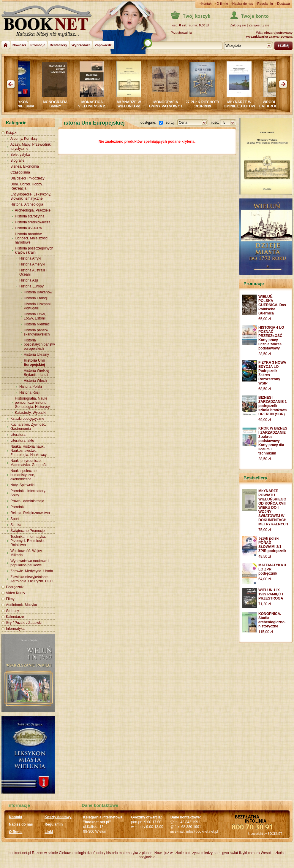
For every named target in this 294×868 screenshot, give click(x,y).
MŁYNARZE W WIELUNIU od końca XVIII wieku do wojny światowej (132, 108)
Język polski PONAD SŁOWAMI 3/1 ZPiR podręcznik (272, 545)
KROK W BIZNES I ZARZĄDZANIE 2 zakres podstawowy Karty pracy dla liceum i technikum (273, 441)
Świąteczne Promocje (27, 531)
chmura (254, 853)
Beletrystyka (20, 155)
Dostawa (283, 4)
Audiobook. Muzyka (22, 605)
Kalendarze (15, 617)
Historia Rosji (30, 392)
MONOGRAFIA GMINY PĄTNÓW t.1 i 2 (168, 106)
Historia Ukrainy (36, 354)
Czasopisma (20, 172)
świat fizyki (238, 853)
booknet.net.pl (20, 853)
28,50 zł (265, 354)
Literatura (18, 435)
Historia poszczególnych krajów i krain (34, 250)
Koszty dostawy (58, 817)
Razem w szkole (45, 853)
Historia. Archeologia (27, 204)
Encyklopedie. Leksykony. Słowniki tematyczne (31, 196)
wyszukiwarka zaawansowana (269, 36)
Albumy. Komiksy (24, 139)
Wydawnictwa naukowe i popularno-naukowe (30, 563)
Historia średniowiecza (33, 222)
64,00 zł (265, 579)
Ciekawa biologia (72, 853)
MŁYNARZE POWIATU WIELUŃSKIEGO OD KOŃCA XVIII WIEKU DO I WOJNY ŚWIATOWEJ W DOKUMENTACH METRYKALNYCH (273, 508)
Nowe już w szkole (169, 853)
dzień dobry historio (102, 853)
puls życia (193, 853)
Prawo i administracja (27, 501)
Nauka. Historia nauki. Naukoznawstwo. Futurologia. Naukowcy (29, 451)
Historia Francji (36, 298)
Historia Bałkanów (38, 292)
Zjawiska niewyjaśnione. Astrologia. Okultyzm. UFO (31, 579)
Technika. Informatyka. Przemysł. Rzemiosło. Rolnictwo (28, 541)
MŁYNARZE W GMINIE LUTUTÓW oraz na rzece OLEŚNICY (242, 108)
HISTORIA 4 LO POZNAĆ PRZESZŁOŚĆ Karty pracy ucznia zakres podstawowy (271, 338)
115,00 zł (266, 632)
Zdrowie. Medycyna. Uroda (32, 571)
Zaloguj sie (238, 25)
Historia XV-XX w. (29, 228)
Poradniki (18, 507)
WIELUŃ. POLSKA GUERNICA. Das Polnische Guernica (272, 305)
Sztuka (16, 525)
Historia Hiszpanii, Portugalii (38, 306)
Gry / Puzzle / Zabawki (24, 623)
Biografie (17, 160)
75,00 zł (265, 530)
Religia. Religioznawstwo (30, 513)
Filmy (10, 599)
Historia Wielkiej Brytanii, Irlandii (36, 373)
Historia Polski (31, 387)
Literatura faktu (22, 441)
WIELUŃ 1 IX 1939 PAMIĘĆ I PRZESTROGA (271, 594)
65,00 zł (265, 319)
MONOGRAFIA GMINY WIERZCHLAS (58, 106)
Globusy (12, 611)
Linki (49, 832)
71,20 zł (265, 604)
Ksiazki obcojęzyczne (27, 419)
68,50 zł (265, 389)
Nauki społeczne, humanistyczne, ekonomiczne (24, 475)
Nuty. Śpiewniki (22, 485)
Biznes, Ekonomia (25, 166)
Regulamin (265, 4)
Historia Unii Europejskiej (34, 363)
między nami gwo (215, 853)
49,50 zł (265, 557)
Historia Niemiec (37, 324)
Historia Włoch (35, 381)
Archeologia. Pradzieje (33, 210)
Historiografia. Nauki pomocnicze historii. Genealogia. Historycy (32, 403)
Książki (12, 133)
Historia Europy (31, 286)
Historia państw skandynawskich (37, 332)
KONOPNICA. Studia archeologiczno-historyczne (272, 620)
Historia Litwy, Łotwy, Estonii (35, 316)
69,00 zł (265, 420)
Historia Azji (29, 280)
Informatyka (15, 629)
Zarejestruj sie (259, 25)
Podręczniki (15, 587)
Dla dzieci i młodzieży (27, 178)
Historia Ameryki (32, 264)
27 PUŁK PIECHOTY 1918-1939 (205, 104)
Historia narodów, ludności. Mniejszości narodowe (32, 238)
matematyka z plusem (136, 853)
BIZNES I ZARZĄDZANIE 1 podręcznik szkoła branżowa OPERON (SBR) (272, 406)
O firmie (222, 4)
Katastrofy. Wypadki (31, 413)
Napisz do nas (243, 4)
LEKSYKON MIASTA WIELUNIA (21, 104)
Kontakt (207, 4)
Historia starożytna (30, 216)
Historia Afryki (30, 258)
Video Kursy (15, 593)
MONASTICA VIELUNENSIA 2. (95, 104)
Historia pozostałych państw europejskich (39, 344)
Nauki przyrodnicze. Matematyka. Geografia (29, 463)
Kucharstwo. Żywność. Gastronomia (28, 427)
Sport (15, 519)
